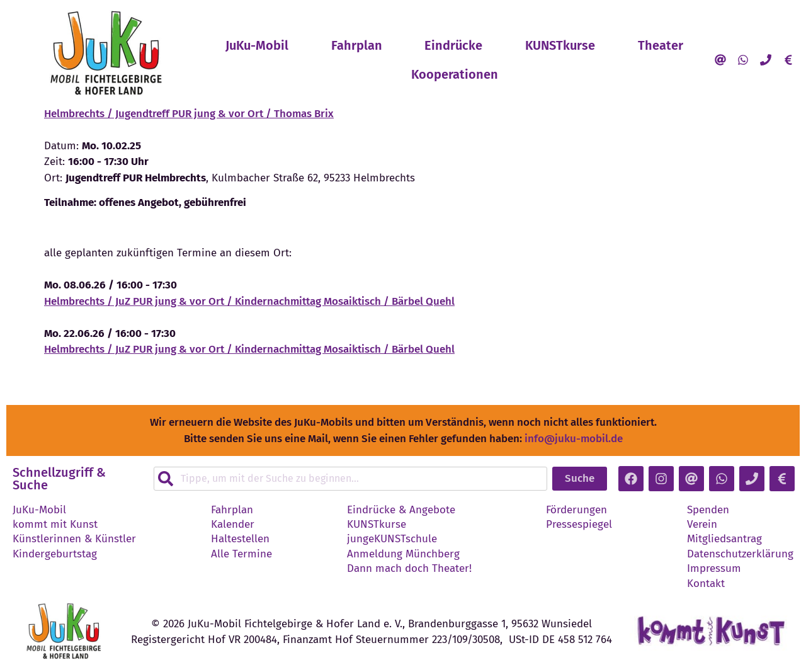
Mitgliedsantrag (724, 539)
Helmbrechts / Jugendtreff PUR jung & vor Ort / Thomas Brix (189, 114)
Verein (702, 525)
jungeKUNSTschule (392, 539)
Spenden (708, 510)
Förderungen (576, 510)
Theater (661, 45)
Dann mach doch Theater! (409, 569)
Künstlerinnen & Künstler (74, 539)
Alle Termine (241, 554)
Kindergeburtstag (55, 554)
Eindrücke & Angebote (401, 510)
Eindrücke (453, 45)
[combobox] (350, 479)
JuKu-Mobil (257, 45)
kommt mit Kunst (55, 525)
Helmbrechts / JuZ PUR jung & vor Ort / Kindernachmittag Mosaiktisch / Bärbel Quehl (249, 301)
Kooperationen (542, 74)
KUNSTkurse (560, 45)
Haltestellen (240, 539)
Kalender (233, 525)
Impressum (714, 569)
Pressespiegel (579, 525)
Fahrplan (357, 45)
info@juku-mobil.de (574, 439)
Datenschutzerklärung (740, 554)
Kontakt (706, 584)
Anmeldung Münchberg (403, 554)
